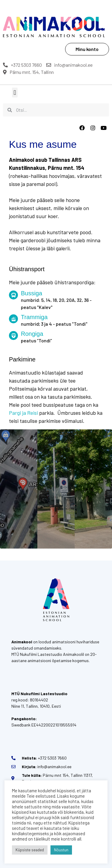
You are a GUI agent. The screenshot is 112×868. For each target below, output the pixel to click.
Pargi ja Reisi (23, 413)
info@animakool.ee (69, 65)
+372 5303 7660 (22, 65)
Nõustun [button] (61, 850)
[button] (15, 93)
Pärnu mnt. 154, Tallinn (28, 72)
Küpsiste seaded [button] (30, 850)
